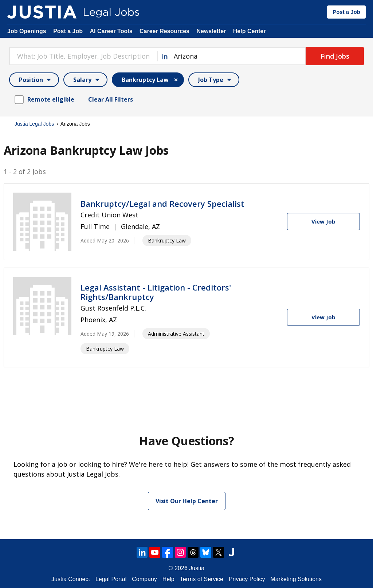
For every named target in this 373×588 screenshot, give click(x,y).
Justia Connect (71, 579)
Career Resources (164, 31)
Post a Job (346, 12)
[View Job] (323, 222)
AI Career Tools (111, 31)
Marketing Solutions (296, 579)
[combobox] (83, 56)
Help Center (250, 31)
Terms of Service (202, 579)
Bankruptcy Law (167, 240)
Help (168, 579)
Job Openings (27, 31)
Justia (197, 568)
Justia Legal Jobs (34, 124)
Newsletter (211, 31)
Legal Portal (111, 579)
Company (144, 579)
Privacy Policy (247, 579)
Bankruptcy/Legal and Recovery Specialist (162, 204)
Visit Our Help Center (187, 501)
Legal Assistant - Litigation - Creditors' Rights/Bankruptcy (156, 292)
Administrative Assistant (176, 334)
